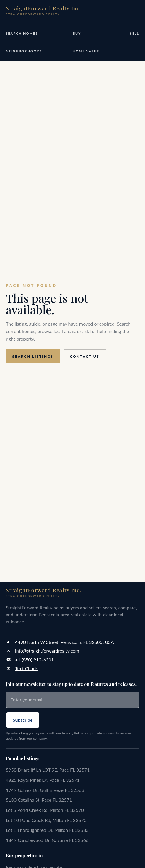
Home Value (86, 51)
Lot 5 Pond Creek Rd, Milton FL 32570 (45, 810)
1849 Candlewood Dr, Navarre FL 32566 (47, 840)
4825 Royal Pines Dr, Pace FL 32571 (43, 780)
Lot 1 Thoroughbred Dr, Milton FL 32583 (47, 830)
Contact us (85, 356)
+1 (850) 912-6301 (35, 660)
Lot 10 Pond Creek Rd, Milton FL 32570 (46, 820)
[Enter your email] (72, 700)
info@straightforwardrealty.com (47, 651)
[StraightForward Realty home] (43, 11)
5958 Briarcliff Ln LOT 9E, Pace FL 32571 (48, 770)
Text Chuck (26, 668)
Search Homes (22, 33)
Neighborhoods (24, 51)
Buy (77, 33)
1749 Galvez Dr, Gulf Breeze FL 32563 (45, 790)
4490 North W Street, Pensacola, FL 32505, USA (64, 642)
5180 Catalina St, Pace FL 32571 (39, 800)
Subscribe (23, 720)
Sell (135, 33)
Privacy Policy (72, 733)
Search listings (33, 356)
